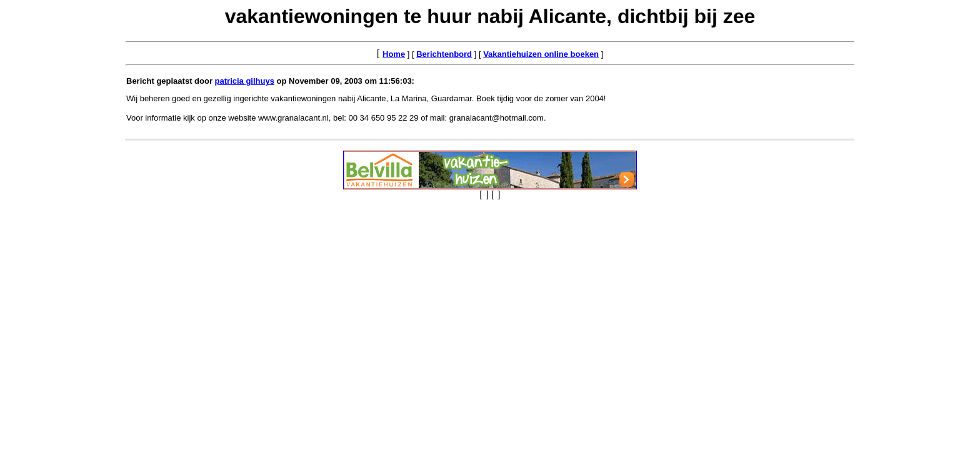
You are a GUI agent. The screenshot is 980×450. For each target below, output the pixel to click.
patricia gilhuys (245, 81)
